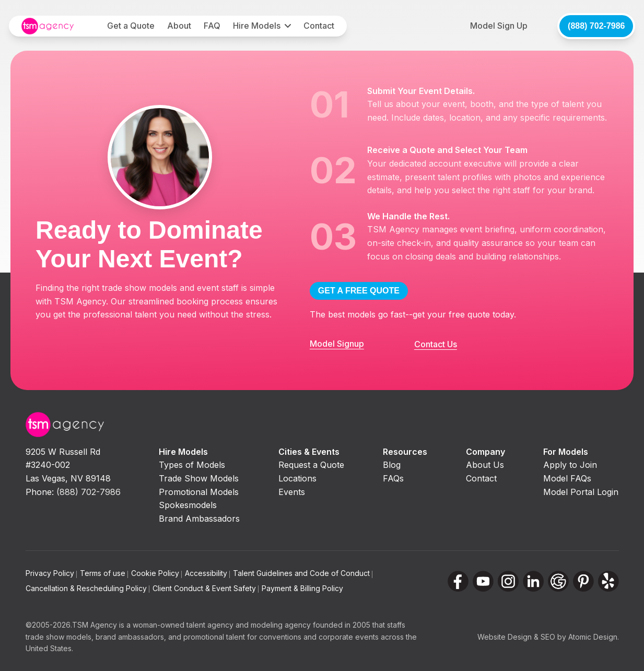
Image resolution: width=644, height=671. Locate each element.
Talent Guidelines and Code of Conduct (303, 573)
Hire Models (257, 26)
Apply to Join (570, 465)
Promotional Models (199, 492)
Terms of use (104, 573)
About (179, 26)
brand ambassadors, (131, 637)
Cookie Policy (156, 573)
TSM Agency (95, 625)
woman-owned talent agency (183, 625)
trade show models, (60, 637)
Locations (297, 478)
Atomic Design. (594, 637)
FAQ (212, 26)
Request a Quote (311, 465)
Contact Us (436, 344)
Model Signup (337, 344)
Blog (392, 465)
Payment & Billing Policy (302, 588)
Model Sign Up (499, 26)
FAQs (393, 478)
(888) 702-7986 (596, 26)
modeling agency (281, 625)
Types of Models (192, 465)
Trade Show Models (199, 478)
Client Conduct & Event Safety (206, 588)
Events (292, 492)
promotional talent (214, 637)
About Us (485, 465)
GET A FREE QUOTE (359, 291)
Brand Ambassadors (199, 519)
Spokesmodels (188, 505)
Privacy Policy (51, 573)
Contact (319, 26)
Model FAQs (567, 478)
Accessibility (207, 573)
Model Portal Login (581, 492)
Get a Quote (131, 26)
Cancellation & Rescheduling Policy (87, 588)
